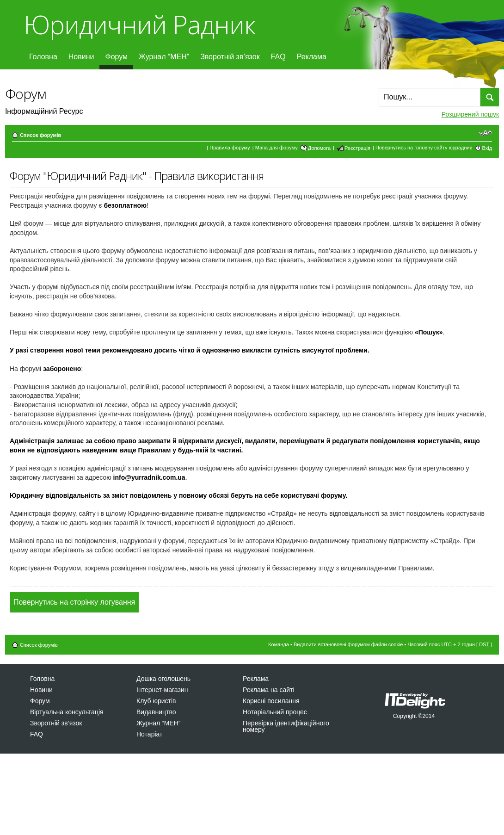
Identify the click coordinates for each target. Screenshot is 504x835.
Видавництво (156, 712)
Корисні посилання (271, 701)
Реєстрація (357, 148)
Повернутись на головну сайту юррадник (424, 148)
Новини (81, 57)
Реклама (312, 57)
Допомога (319, 148)
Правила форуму (230, 148)
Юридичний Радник (139, 24)
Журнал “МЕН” (164, 57)
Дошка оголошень (163, 679)
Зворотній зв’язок (230, 57)
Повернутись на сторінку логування (74, 602)
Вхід (487, 148)
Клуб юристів (156, 701)
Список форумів (40, 135)
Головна (43, 57)
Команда (279, 644)
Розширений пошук (470, 114)
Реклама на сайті (269, 690)
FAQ (278, 57)
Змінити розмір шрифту (485, 133)
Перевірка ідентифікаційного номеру (286, 726)
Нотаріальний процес (275, 712)
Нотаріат (149, 734)
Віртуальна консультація (67, 712)
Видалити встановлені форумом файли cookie (348, 644)
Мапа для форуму (277, 148)
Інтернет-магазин (162, 690)
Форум (116, 57)
